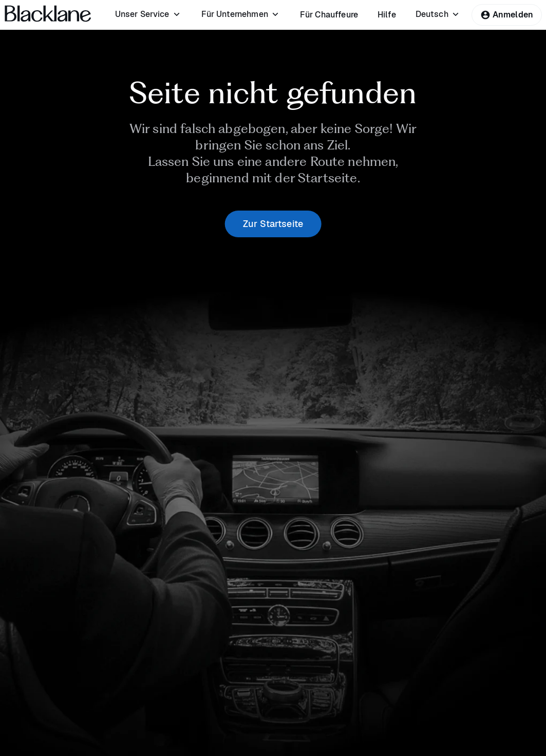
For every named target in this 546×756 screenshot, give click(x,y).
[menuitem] (148, 14)
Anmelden (507, 15)
